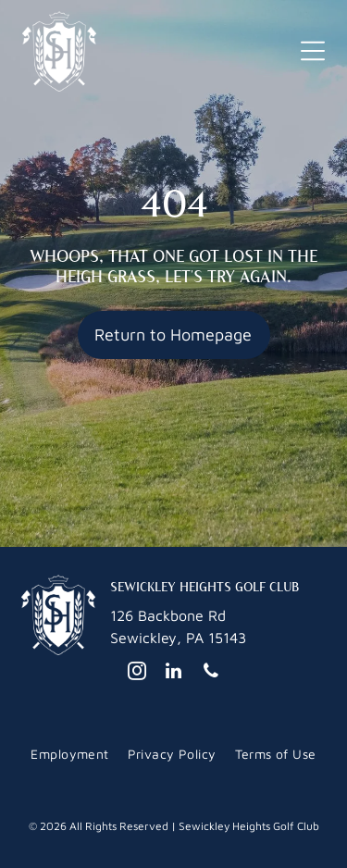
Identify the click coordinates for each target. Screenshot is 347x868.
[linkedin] (174, 673)
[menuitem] (69, 754)
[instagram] (137, 673)
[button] (313, 51)
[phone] (211, 673)
